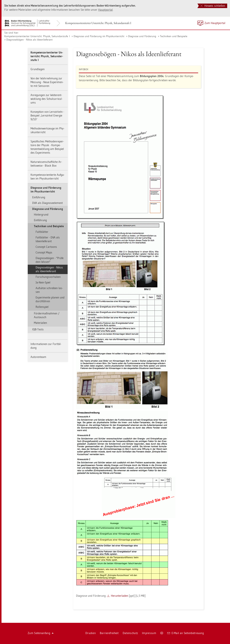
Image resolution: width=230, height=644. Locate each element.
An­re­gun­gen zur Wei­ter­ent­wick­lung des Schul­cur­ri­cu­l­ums (46, 99)
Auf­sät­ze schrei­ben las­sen (49, 290)
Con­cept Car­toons (46, 247)
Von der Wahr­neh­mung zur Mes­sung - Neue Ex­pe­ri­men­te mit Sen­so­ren (47, 82)
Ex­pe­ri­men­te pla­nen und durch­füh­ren (50, 299)
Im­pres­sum (149, 633)
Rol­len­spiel (42, 307)
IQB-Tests (38, 329)
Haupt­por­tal (105, 10)
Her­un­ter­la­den (119, 596)
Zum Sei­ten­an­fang (41, 633)
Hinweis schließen (213, 6)
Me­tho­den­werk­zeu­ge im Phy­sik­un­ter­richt (47, 130)
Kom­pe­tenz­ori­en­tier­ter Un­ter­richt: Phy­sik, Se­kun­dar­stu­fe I (98, 23)
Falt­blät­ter (42, 232)
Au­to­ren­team (38, 357)
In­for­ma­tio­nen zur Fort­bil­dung (46, 346)
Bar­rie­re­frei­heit (109, 633)
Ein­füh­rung (39, 197)
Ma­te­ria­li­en (40, 323)
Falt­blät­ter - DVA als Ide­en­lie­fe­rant (48, 239)
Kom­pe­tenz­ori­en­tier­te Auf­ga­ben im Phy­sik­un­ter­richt (47, 177)
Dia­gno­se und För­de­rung (142, 36)
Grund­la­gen (38, 69)
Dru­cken (91, 633)
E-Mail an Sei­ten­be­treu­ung (186, 633)
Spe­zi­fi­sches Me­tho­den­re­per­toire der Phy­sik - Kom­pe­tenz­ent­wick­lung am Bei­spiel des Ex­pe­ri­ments (47, 147)
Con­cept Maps (44, 252)
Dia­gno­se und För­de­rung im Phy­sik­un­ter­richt (99, 36)
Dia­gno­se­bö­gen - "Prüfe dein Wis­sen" (50, 260)
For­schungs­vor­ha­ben (48, 277)
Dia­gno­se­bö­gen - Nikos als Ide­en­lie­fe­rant (29, 40)
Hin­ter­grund (41, 215)
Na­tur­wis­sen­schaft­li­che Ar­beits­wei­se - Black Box (46, 164)
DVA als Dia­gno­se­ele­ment (47, 203)
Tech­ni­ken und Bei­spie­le (174, 36)
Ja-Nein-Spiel (43, 282)
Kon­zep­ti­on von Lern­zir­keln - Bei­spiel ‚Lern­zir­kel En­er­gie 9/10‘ (47, 115)
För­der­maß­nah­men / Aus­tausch (47, 315)
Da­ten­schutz (130, 633)
